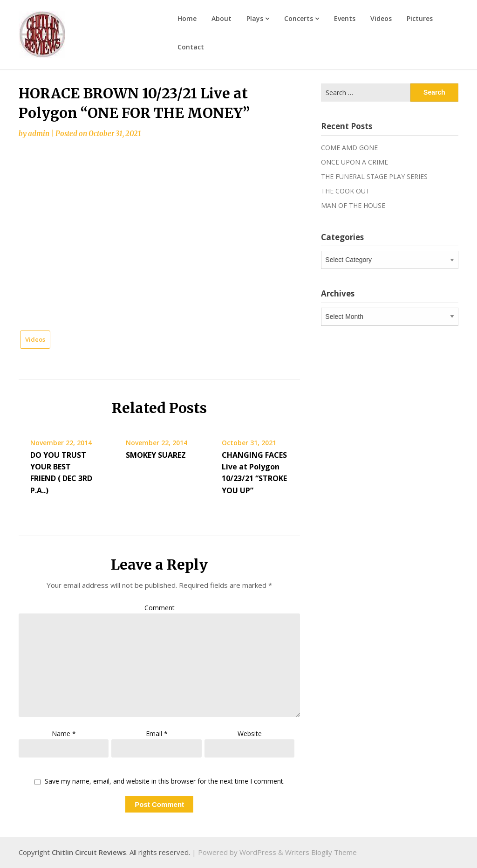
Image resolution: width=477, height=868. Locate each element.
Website (250, 734)
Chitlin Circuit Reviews (89, 852)
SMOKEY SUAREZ (156, 455)
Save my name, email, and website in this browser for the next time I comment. (165, 782)
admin (39, 134)
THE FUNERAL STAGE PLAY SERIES (374, 176)
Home (187, 18)
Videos (381, 18)
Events (345, 18)
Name (64, 734)
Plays (255, 18)
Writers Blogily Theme (321, 852)
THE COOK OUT (345, 191)
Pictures (420, 18)
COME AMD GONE (349, 148)
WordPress (258, 852)
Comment (160, 608)
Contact (191, 47)
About (221, 18)
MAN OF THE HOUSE (353, 205)
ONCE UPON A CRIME (354, 162)
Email (157, 734)
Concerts (299, 18)
